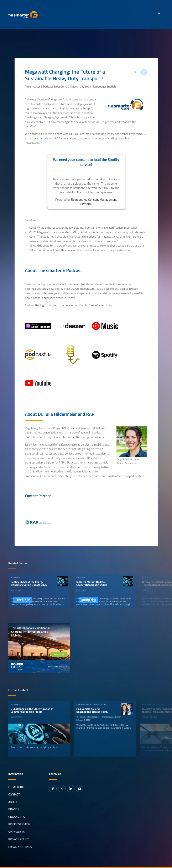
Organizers (17, 817)
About (13, 802)
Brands (14, 809)
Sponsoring (17, 832)
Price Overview (19, 824)
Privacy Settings (20, 847)
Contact (14, 794)
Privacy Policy (19, 839)
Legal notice (17, 787)
